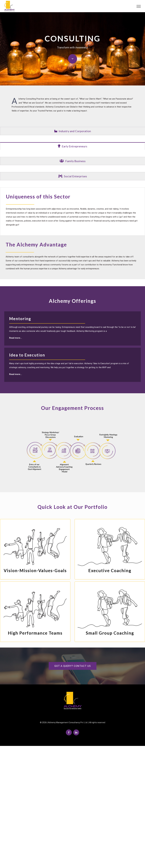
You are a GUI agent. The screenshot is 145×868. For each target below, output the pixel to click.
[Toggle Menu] (137, 6)
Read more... (16, 338)
